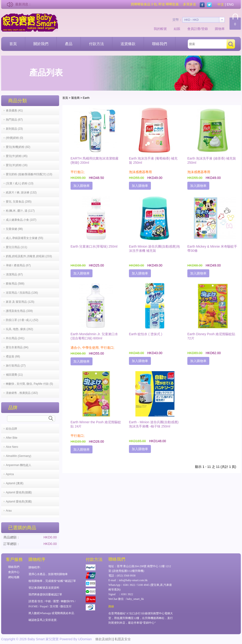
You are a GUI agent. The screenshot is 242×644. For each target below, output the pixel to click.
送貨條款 (128, 44)
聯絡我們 (160, 44)
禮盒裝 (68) (13, 356)
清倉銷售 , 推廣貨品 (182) (22, 393)
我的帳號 (160, 29)
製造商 (75, 98)
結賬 (177, 29)
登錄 (205, 29)
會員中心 (14, 572)
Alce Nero (12, 447)
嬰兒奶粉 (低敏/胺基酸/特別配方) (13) (29, 174)
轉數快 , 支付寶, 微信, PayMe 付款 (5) (29, 384)
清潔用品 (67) (14, 274)
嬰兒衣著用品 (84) (17, 347)
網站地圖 (14, 577)
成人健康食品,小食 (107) (21, 220)
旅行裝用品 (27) (16, 366)
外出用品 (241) (15, 338)
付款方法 (96, 44)
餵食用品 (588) (15, 284)
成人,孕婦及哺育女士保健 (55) (25, 238)
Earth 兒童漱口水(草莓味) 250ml (94, 246)
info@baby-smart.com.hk (133, 580)
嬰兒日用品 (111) (16, 247)
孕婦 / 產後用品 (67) (18, 265)
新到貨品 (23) (14, 129)
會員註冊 (194, 29)
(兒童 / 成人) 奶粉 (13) (20, 183)
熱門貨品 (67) (14, 120)
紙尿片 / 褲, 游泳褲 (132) (21, 192)
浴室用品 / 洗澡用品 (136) (22, 293)
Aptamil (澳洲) (15, 483)
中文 (221, 4)
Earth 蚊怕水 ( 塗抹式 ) (146, 334)
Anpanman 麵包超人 (19, 465)
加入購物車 (82, 186)
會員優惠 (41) (14, 110)
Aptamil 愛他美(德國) (19, 492)
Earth (86, 98)
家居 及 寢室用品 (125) (20, 302)
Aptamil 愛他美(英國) (19, 502)
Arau (9, 511)
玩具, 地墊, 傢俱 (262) (20, 329)
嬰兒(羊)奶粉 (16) (17, 165)
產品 (69, 44)
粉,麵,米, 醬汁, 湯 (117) (20, 211)
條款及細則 (103, 639)
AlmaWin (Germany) (19, 456)
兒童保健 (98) (14, 229)
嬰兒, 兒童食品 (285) (19, 202)
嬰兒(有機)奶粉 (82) (18, 147)
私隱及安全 (123, 639)
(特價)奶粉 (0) (14, 138)
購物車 (220, 29)
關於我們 (41, 44)
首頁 (13, 44)
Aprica (10, 474)
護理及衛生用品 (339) (19, 311)
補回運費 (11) (14, 375)
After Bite (12, 438)
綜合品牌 (11, 429)
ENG (230, 4)
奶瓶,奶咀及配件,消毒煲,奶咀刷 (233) (29, 256)
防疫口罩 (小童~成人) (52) (22, 320)
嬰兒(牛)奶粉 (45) (17, 156)
